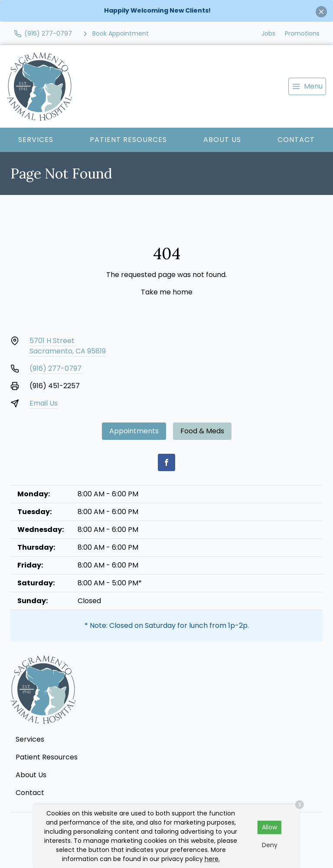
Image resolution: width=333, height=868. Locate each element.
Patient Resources (128, 140)
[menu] (307, 86)
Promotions (302, 33)
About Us (222, 140)
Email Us (44, 403)
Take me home (167, 292)
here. (212, 859)
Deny (270, 845)
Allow (269, 827)
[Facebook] (166, 462)
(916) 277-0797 (55, 368)
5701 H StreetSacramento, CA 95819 (68, 346)
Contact (296, 140)
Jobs (268, 33)
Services (36, 140)
